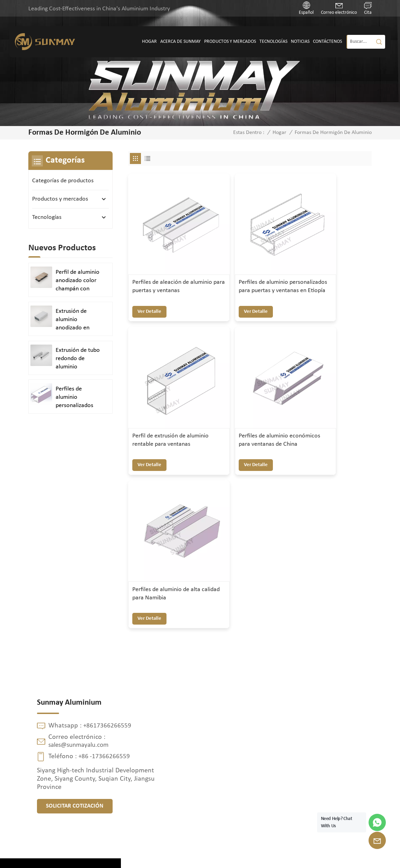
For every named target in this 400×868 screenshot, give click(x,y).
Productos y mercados (230, 42)
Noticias (300, 42)
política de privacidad (293, 847)
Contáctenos (327, 42)
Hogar (149, 42)
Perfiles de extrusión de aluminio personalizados (239, 808)
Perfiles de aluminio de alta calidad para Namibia (248, 397)
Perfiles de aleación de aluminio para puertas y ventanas (166, 267)
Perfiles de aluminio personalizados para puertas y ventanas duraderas (74, 398)
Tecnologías (273, 42)
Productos (158, 703)
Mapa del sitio (222, 847)
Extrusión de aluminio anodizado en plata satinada (73, 320)
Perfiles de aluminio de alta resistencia (244, 770)
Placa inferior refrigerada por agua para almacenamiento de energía (244, 747)
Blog (150, 746)
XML (252, 847)
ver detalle (150, 288)
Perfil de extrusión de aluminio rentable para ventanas (331, 267)
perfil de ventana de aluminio (236, 697)
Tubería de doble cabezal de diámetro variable (241, 789)
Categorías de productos (63, 181)
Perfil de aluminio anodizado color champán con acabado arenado (78, 281)
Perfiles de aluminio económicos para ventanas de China (161, 397)
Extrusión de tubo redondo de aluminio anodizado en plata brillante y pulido (78, 359)
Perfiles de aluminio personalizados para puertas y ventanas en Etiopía (247, 268)
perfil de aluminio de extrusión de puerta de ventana (238, 720)
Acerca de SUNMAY (180, 42)
